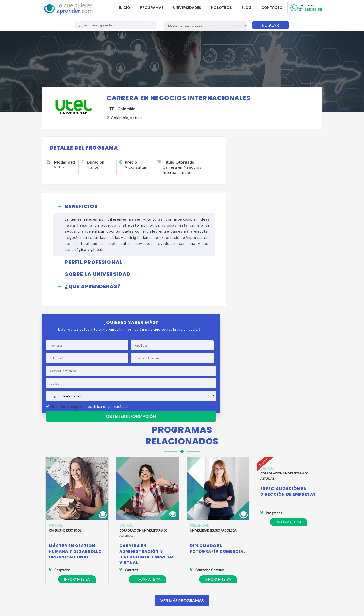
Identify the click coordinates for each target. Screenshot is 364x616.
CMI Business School (65, 421)
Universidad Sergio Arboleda (213, 421)
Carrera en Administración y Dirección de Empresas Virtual (147, 444)
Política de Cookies (60, 558)
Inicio (128, 8)
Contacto (272, 8)
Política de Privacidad (62, 551)
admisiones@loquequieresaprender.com (179, 561)
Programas (155, 8)
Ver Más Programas (182, 491)
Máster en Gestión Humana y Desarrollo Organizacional (75, 442)
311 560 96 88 (311, 8)
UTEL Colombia (121, 109)
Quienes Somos (58, 543)
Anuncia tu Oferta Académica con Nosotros (80, 565)
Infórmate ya (77, 469)
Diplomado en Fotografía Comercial (218, 439)
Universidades (190, 8)
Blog (248, 8)
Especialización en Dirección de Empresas (288, 382)
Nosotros (223, 8)
